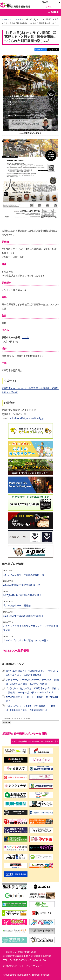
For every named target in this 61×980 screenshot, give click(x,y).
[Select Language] (51, 2)
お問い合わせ (10, 966)
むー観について (53, 7)
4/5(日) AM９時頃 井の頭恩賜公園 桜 (24, 575)
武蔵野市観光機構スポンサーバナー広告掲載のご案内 (35, 741)
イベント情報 (16, 19)
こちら (26, 337)
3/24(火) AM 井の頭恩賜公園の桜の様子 (24, 616)
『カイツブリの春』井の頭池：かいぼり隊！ (26, 640)
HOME (5, 19)
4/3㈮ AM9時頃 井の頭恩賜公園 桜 (22, 585)
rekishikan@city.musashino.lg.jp (27, 418)
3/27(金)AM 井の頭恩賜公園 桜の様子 (22, 595)
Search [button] (6, 723)
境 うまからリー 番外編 (17, 606)
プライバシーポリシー (31, 966)
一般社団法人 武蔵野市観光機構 (20, 952)
